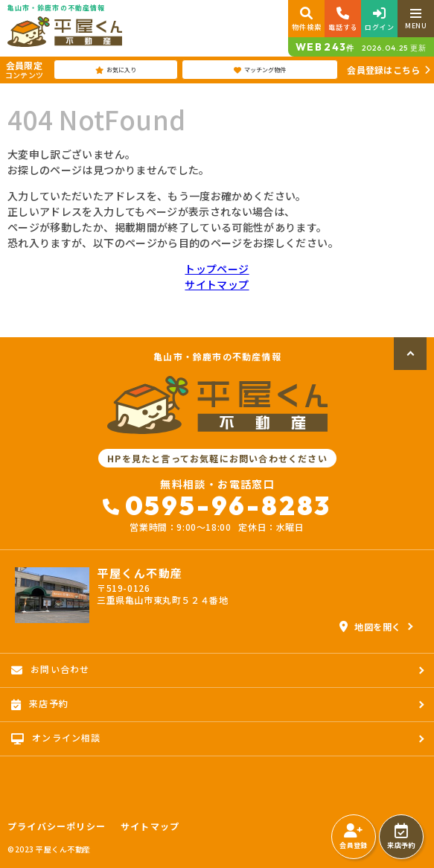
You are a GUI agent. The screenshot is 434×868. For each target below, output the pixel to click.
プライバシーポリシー (57, 826)
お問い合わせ (50, 669)
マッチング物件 (260, 70)
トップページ (217, 269)
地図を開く (370, 626)
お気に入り (116, 70)
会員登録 (353, 837)
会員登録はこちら (383, 70)
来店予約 (401, 837)
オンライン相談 (56, 738)
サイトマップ (217, 284)
